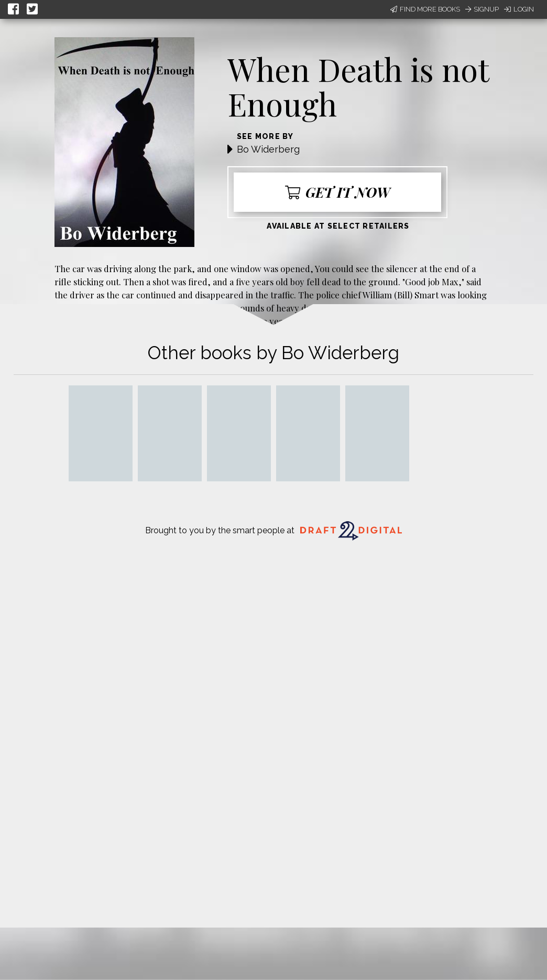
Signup (482, 9)
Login (519, 9)
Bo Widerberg (268, 149)
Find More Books (425, 9)
